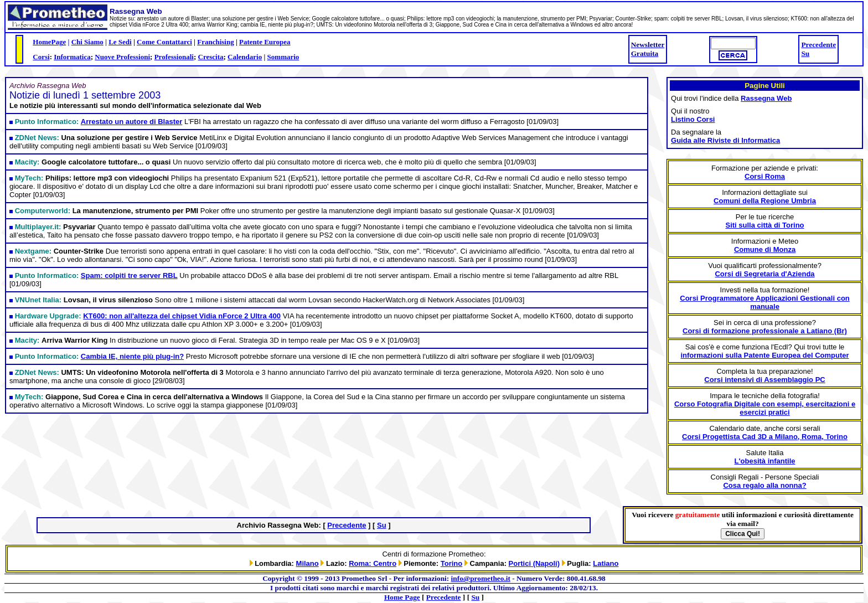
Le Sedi (120, 42)
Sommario (283, 57)
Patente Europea (265, 42)
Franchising (215, 42)
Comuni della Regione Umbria (765, 201)
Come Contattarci (164, 42)
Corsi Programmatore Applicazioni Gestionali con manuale (765, 302)
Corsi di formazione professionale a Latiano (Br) (765, 331)
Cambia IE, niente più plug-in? (132, 356)
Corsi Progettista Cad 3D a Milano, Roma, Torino (765, 437)
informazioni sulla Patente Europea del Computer (764, 355)
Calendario (245, 57)
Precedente (818, 45)
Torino (451, 563)
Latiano (606, 563)
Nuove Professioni (122, 57)
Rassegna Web (766, 98)
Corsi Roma (765, 176)
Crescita (211, 57)
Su (805, 53)
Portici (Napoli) (534, 563)
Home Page (402, 597)
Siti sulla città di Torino (764, 225)
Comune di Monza (765, 249)
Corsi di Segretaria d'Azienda (764, 274)
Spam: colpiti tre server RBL (129, 275)
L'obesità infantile (765, 461)
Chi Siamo (87, 42)
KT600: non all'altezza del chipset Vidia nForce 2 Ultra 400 (182, 316)
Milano (308, 563)
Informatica (72, 57)
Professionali (174, 57)
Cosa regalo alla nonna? (764, 485)
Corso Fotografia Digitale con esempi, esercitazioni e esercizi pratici (765, 408)
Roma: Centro (373, 563)
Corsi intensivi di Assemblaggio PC (764, 380)
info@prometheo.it (481, 578)
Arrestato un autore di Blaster (132, 122)
